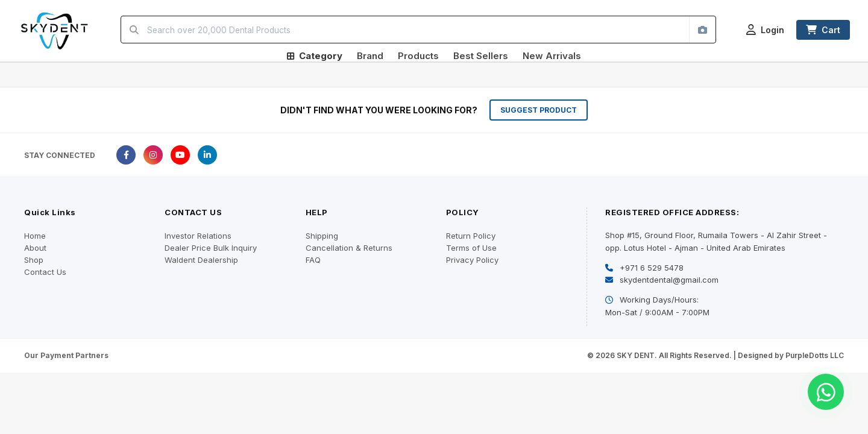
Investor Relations (198, 236)
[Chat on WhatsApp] (826, 392)
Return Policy (471, 236)
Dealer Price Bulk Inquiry (211, 248)
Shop (34, 260)
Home (35, 236)
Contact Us (45, 272)
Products (418, 56)
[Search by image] (702, 30)
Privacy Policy (472, 260)
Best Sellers (481, 56)
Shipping (322, 236)
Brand (370, 56)
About (35, 248)
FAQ (313, 260)
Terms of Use (471, 248)
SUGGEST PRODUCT (539, 110)
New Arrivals (552, 56)
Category (315, 56)
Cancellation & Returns (349, 248)
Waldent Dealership (201, 260)
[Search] (134, 30)
